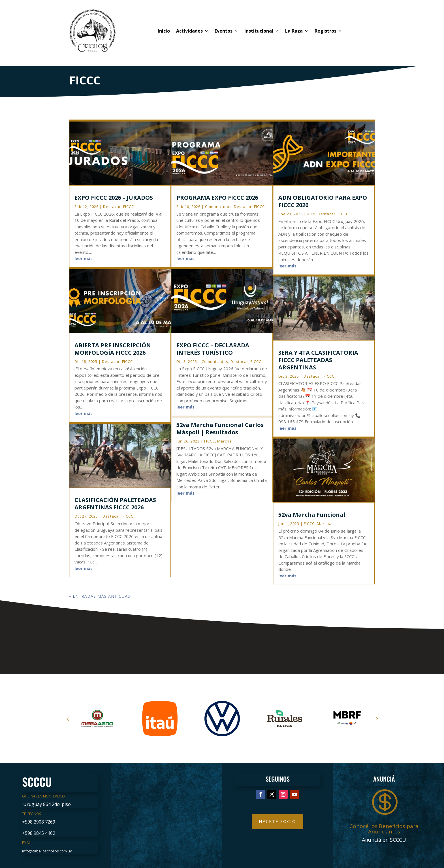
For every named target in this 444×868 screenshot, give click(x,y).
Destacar (112, 207)
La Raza (294, 31)
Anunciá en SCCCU (384, 840)
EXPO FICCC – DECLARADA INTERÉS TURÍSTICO (213, 349)
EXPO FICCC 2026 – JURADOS (114, 198)
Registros (325, 31)
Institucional (259, 31)
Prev (68, 718)
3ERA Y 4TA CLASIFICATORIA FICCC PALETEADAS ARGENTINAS (318, 360)
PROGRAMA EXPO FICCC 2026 (217, 198)
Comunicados (218, 207)
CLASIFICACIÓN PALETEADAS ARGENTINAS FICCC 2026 (115, 504)
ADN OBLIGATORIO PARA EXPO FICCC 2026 (323, 201)
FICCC (129, 207)
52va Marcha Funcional (312, 515)
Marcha (225, 441)
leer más (84, 258)
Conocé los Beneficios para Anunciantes (384, 829)
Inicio (164, 31)
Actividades (189, 31)
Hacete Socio (277, 821)
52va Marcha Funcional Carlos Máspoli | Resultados (220, 428)
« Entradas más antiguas (100, 596)
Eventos (224, 31)
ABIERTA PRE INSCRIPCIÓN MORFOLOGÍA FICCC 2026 (113, 349)
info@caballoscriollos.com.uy (47, 851)
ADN (311, 214)
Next (376, 718)
